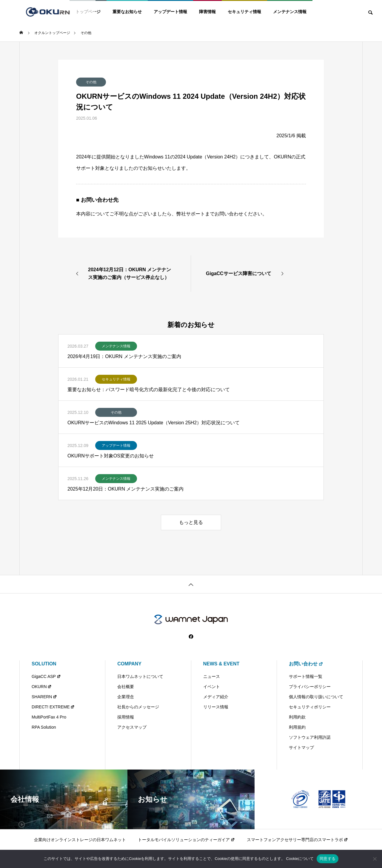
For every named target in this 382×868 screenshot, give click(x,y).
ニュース (212, 676)
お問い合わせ (306, 664)
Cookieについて (300, 859)
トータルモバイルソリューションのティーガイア (186, 840)
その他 (91, 82)
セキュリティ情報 (244, 12)
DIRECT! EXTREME (53, 707)
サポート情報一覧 (306, 676)
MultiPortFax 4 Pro (49, 717)
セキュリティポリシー (310, 707)
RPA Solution (44, 727)
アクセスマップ (132, 727)
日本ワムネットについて (140, 676)
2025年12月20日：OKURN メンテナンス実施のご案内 (125, 489)
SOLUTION (44, 664)
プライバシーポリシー (310, 687)
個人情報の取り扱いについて (316, 697)
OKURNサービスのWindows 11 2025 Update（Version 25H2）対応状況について (154, 423)
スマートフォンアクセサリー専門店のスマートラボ (297, 840)
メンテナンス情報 (290, 12)
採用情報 (126, 717)
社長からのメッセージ (138, 707)
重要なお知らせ (127, 12)
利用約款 (297, 717)
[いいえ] (375, 859)
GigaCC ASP (46, 676)
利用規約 (297, 727)
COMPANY (129, 664)
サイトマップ (301, 747)
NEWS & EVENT (221, 664)
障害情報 (207, 12)
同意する (328, 859)
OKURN (42, 687)
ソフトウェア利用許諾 (310, 737)
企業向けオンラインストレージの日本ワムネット (80, 840)
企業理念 (126, 697)
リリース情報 (216, 707)
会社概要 (126, 687)
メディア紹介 (216, 697)
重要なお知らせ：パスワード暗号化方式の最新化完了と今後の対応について (149, 390)
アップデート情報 (170, 12)
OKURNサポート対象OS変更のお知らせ (111, 456)
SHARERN (44, 697)
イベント (212, 687)
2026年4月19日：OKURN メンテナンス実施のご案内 (124, 356)
